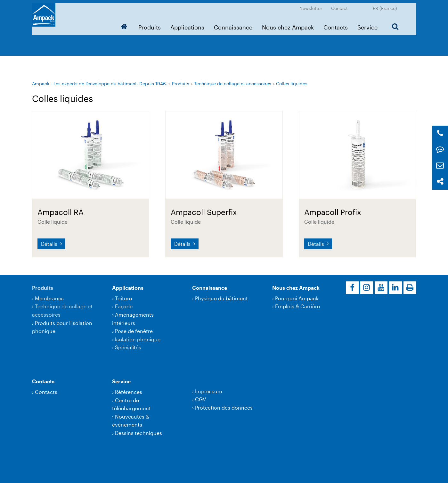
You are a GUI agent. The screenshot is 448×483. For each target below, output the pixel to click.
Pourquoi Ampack (297, 298)
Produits (150, 24)
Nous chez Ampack (288, 24)
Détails (50, 244)
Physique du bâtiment (221, 298)
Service (367, 24)
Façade (124, 306)
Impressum (209, 391)
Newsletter (311, 5)
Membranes (49, 298)
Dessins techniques (138, 433)
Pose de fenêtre (134, 331)
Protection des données (224, 408)
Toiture (123, 298)
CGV (200, 399)
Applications (187, 24)
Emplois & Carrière (297, 306)
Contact (339, 5)
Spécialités (128, 347)
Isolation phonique (138, 339)
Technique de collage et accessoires (233, 83)
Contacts (336, 24)
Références (129, 392)
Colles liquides (292, 83)
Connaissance (233, 24)
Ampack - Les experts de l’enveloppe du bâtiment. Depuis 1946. (100, 83)
